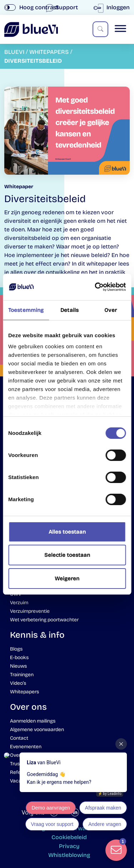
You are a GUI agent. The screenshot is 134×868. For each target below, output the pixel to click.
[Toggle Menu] (120, 29)
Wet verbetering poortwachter (44, 620)
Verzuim (19, 603)
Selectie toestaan (67, 555)
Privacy (69, 846)
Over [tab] (110, 310)
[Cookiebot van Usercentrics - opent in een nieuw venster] (95, 287)
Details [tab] (70, 310)
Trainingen (22, 675)
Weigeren (67, 579)
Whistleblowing (69, 855)
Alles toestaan (67, 532)
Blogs (16, 649)
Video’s (18, 683)
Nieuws (18, 666)
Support (62, 7)
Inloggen (113, 7)
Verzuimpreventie (30, 611)
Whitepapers (24, 692)
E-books (19, 658)
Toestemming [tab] (26, 310)
